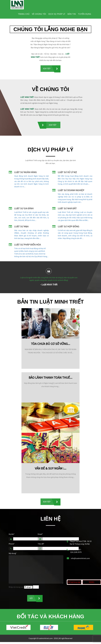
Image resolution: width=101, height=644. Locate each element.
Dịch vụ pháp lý (57, 14)
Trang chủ (24, 14)
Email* (40, 535)
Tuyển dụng (85, 14)
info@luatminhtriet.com (80, 560)
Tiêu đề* (41, 545)
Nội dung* (13, 555)
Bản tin (72, 14)
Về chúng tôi (39, 14)
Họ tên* (12, 535)
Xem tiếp (47, 69)
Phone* (12, 545)
